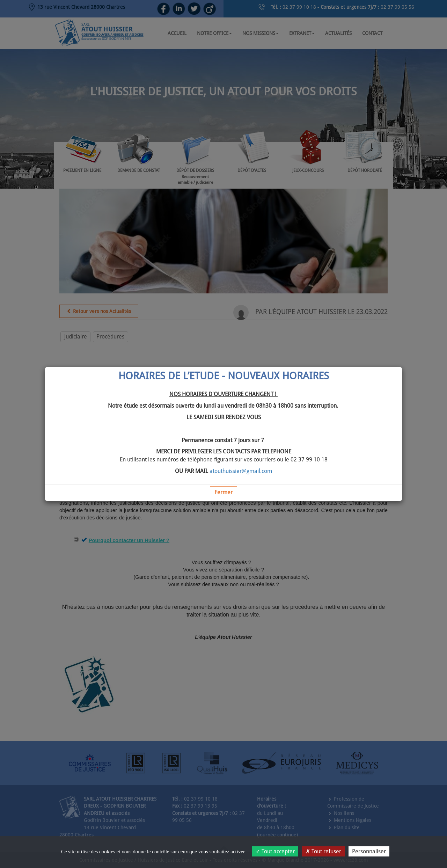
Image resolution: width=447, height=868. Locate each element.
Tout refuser (323, 851)
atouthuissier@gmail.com (241, 471)
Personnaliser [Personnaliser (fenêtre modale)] (369, 851)
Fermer (223, 492)
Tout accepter (275, 851)
